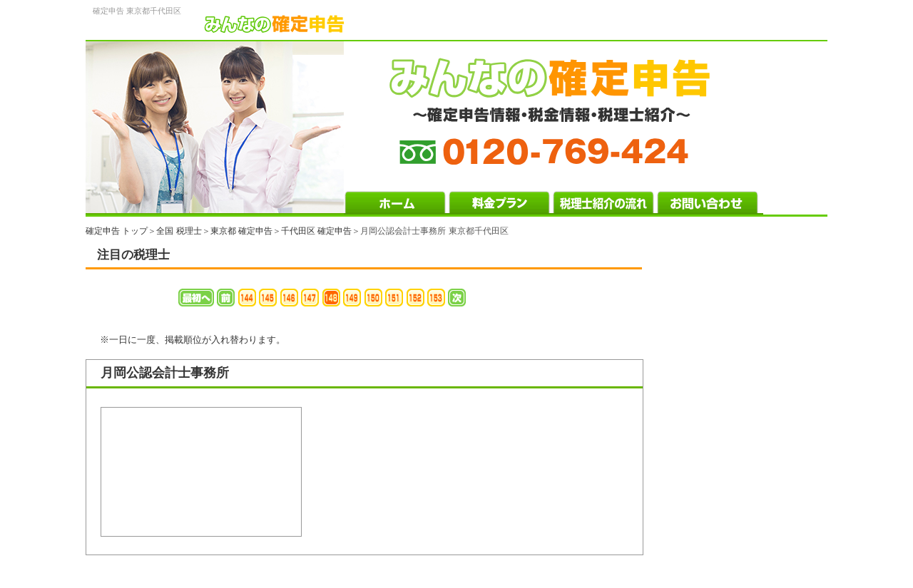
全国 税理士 (179, 231)
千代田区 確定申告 (316, 231)
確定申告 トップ (117, 231)
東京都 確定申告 (241, 231)
